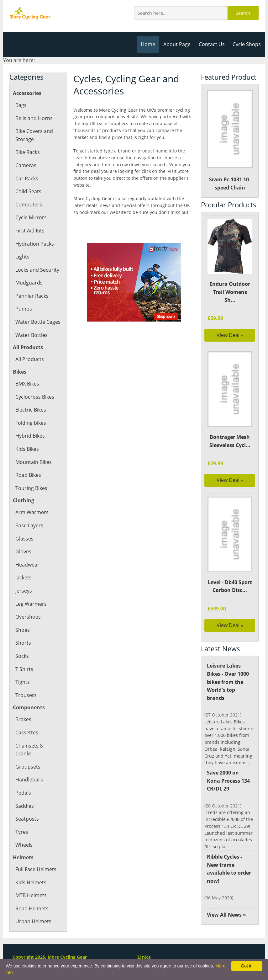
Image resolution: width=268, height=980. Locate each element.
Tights (22, 682)
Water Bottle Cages (38, 322)
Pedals (23, 785)
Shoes (22, 630)
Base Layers (29, 525)
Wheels (24, 837)
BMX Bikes (28, 384)
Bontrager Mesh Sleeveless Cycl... (230, 441)
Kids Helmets (31, 874)
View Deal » (230, 335)
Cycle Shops (247, 44)
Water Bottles (31, 335)
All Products (29, 359)
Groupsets (27, 759)
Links (144, 958)
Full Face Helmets (36, 861)
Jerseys (24, 591)
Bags (21, 105)
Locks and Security (37, 270)
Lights (22, 257)
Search (243, 13)
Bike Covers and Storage (34, 135)
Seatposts (27, 811)
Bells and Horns (34, 118)
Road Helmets (32, 900)
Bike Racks (28, 152)
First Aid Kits (30, 231)
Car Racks (27, 178)
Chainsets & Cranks (38, 746)
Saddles (24, 798)
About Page (178, 44)
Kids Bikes (27, 449)
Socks (22, 656)
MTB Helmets (31, 887)
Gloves (23, 551)
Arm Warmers (32, 512)
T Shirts (24, 669)
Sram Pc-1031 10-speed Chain (230, 141)
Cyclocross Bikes (34, 397)
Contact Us (212, 44)
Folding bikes (31, 423)
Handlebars (29, 772)
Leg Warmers (31, 604)
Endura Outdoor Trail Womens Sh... (230, 292)
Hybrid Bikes (30, 436)
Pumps (24, 309)
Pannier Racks (32, 296)
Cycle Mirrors (31, 217)
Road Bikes (28, 475)
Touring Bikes (31, 488)
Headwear (27, 565)
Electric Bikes (31, 410)
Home (150, 44)
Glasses (24, 539)
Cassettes (26, 732)
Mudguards (29, 283)
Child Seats (28, 191)
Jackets (24, 578)
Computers (28, 205)
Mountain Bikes (34, 462)
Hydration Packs (34, 244)
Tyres (22, 824)
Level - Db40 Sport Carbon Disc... (230, 590)
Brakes (23, 719)
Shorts (23, 643)
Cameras (26, 165)
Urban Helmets (33, 913)
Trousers (26, 695)
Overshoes (28, 617)
